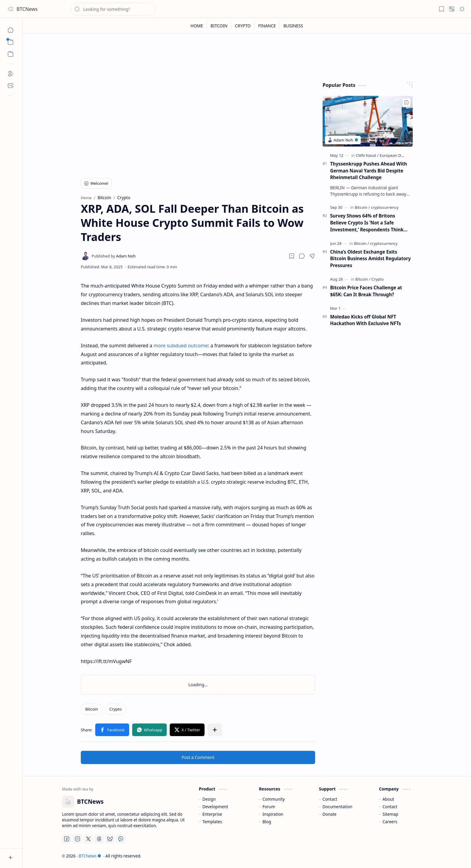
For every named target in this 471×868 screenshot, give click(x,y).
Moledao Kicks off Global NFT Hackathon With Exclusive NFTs (366, 320)
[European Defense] (397, 155)
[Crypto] (115, 709)
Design (209, 799)
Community (274, 799)
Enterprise (212, 814)
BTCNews (27, 9)
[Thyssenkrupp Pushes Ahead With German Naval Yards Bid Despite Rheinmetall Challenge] (368, 121)
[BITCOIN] (219, 26)
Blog (267, 822)
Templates (212, 822)
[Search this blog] (113, 9)
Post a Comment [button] (198, 757)
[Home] (11, 30)
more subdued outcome (181, 346)
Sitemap (390, 814)
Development (215, 807)
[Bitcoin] (92, 709)
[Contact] (11, 86)
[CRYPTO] (243, 26)
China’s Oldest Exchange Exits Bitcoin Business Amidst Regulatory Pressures (371, 259)
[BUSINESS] (293, 26)
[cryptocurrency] (385, 207)
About (388, 799)
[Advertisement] (198, 124)
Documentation (337, 807)
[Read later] (292, 256)
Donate (330, 814)
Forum (269, 807)
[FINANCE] (267, 26)
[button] (11, 9)
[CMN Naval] (367, 155)
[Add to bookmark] (406, 102)
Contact (330, 799)
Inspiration (273, 814)
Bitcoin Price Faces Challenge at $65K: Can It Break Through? (366, 291)
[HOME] (197, 26)
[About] (11, 74)
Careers (390, 822)
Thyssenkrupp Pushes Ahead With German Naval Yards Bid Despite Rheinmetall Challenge (369, 171)
